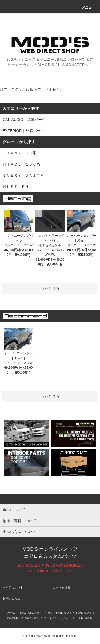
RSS (80, 618)
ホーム (11, 613)
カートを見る (62, 587)
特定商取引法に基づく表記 (23, 618)
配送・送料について (60, 613)
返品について (84, 613)
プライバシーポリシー (57, 618)
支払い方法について (31, 613)
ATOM (89, 618)
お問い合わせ (11, 598)
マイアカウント (13, 587)
